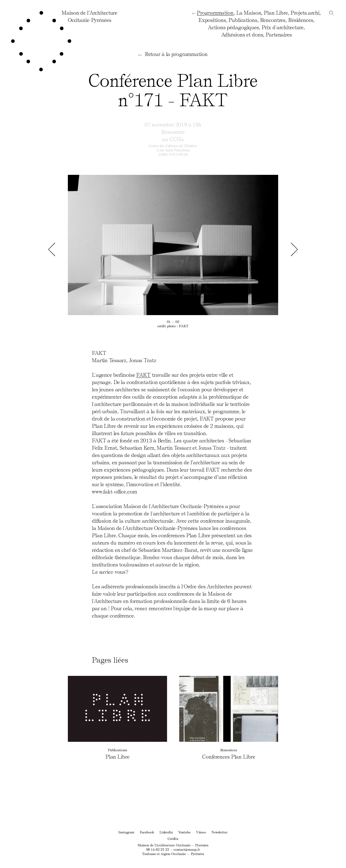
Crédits (173, 838)
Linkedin (166, 832)
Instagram (126, 832)
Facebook (147, 832)
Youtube (184, 832)
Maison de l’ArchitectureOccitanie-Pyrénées (89, 16)
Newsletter (219, 832)
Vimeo (201, 832)
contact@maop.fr (187, 849)
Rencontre (173, 132)
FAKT (143, 375)
